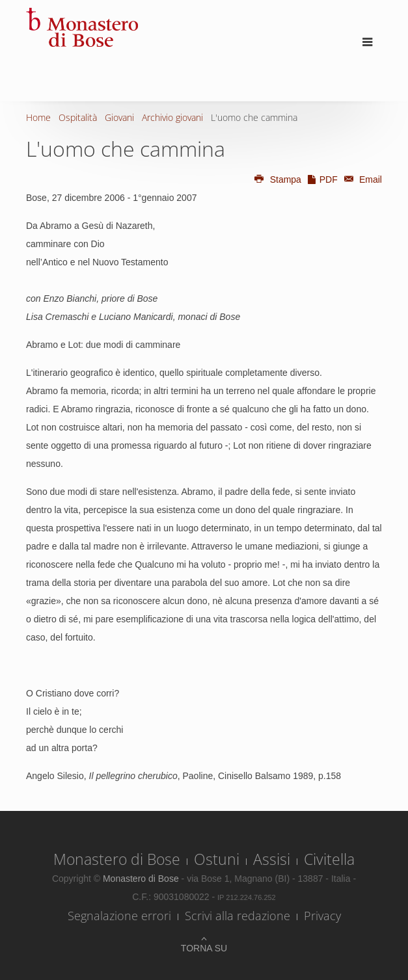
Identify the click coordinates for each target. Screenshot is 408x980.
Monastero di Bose (117, 859)
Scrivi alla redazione (238, 916)
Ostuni (217, 859)
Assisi (272, 859)
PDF (322, 179)
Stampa (277, 179)
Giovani (119, 117)
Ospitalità (78, 117)
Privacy (322, 916)
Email (361, 179)
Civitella (329, 859)
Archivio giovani (172, 117)
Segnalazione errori (119, 916)
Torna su (204, 948)
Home (38, 117)
